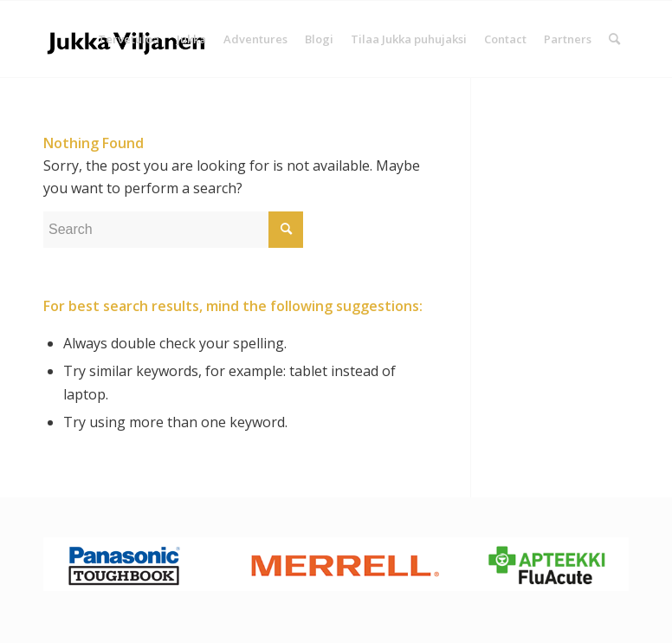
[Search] (614, 39)
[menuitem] (129, 39)
